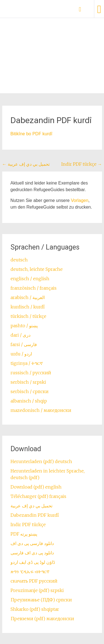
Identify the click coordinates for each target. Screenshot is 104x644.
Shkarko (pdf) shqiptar (35, 609)
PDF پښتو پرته (24, 534)
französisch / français (34, 288)
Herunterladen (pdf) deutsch (41, 461)
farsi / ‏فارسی (24, 344)
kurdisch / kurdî (28, 307)
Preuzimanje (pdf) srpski (37, 590)
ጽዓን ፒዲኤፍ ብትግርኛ (30, 572)
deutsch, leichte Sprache (37, 269)
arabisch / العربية (28, 297)
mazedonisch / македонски (41, 410)
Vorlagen (79, 200)
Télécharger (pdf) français (38, 496)
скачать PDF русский (34, 581)
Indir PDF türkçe (82, 164)
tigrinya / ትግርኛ (27, 363)
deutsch (19, 260)
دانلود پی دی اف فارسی (32, 553)
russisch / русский (31, 373)
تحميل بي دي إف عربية (26, 164)
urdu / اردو (21, 354)
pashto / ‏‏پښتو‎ (24, 326)
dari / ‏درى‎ (21, 335)
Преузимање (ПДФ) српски (41, 600)
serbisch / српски (30, 391)
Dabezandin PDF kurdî (35, 515)
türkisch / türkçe (28, 316)
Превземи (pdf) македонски (42, 619)
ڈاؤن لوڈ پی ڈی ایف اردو (33, 562)
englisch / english (30, 279)
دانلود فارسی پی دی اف (32, 543)
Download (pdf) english (36, 487)
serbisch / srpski (28, 382)
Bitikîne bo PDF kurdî (31, 134)
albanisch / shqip (29, 401)
